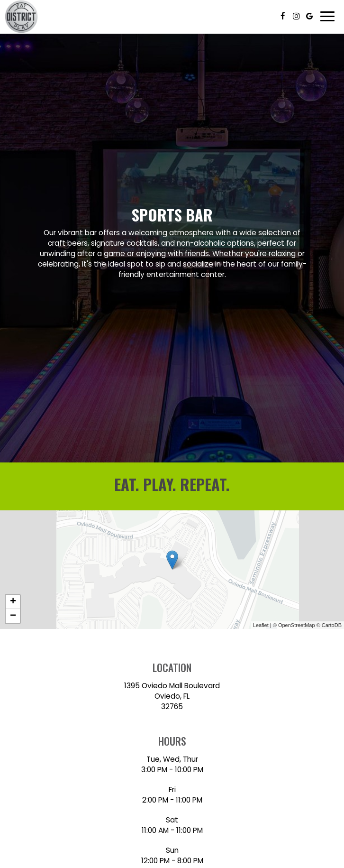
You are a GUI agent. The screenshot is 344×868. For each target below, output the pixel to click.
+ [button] (13, 602)
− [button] (13, 616)
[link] (172, 560)
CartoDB (332, 625)
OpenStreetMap (297, 625)
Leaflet (261, 625)
